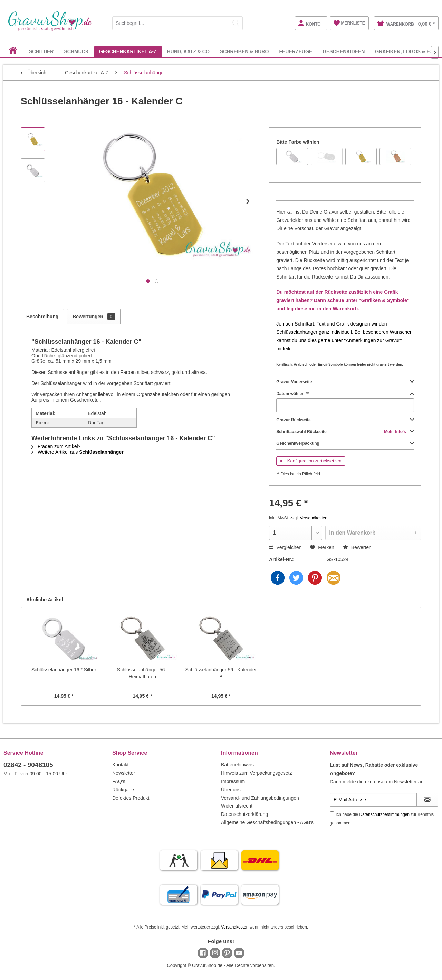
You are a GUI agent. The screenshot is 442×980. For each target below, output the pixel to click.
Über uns (231, 790)
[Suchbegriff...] (177, 23)
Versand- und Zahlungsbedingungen (260, 798)
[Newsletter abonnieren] (427, 800)
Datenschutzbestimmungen (385, 814)
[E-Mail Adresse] (373, 800)
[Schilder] (41, 51)
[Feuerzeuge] (296, 51)
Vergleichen (285, 547)
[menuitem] (177, 22)
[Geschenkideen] (344, 51)
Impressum (233, 781)
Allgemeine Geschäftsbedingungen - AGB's (267, 822)
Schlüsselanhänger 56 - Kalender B (221, 673)
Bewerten (357, 547)
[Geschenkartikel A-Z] (128, 51)
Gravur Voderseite (345, 382)
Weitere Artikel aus (78, 452)
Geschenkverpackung (345, 443)
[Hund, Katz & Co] (188, 51)
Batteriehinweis (237, 765)
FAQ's (119, 781)
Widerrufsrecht (237, 806)
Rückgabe (123, 790)
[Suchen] (236, 23)
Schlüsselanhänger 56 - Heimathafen (142, 673)
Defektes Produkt (131, 798)
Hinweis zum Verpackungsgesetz (256, 773)
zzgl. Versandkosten (309, 518)
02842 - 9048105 (28, 765)
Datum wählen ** (345, 394)
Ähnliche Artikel (45, 600)
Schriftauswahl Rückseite (345, 432)
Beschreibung (42, 317)
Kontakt (120, 765)
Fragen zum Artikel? (56, 446)
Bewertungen (94, 317)
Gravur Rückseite (345, 420)
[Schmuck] (76, 51)
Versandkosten (235, 927)
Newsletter (124, 773)
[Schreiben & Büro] (244, 51)
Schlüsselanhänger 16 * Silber (64, 670)
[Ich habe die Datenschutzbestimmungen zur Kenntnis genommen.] (332, 814)
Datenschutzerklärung (244, 814)
